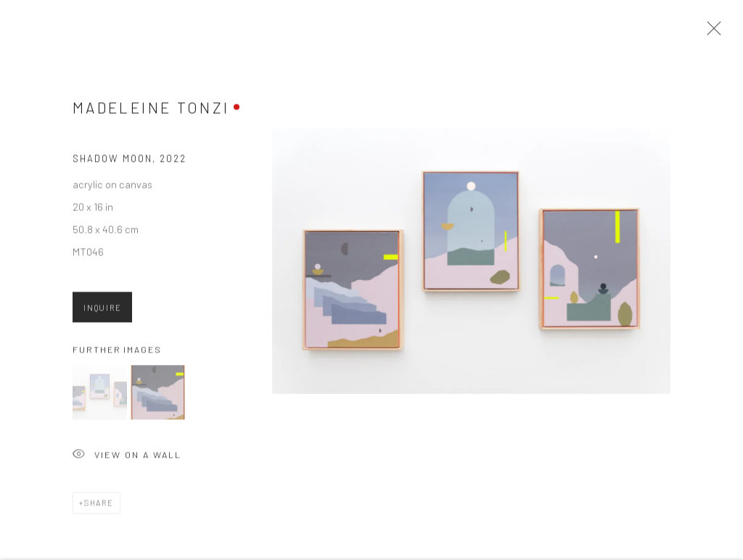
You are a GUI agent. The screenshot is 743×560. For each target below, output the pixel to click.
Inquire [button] (102, 311)
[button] (100, 396)
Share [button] (99, 507)
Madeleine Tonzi (151, 111)
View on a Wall (127, 460)
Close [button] (710, 33)
